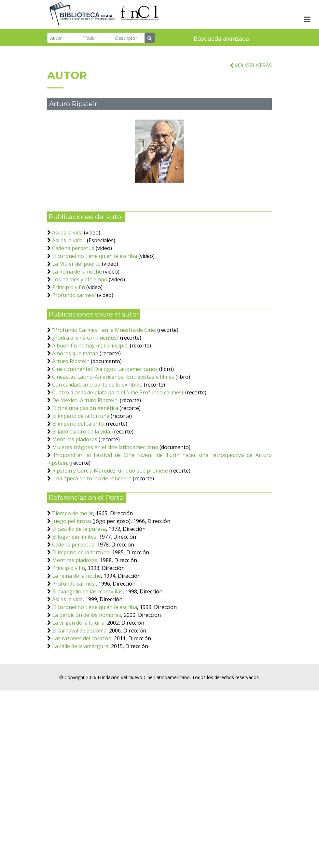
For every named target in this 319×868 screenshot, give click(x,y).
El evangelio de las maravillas (87, 620)
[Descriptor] (128, 39)
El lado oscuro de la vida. (82, 461)
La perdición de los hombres (87, 644)
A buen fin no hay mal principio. (90, 375)
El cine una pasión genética (85, 437)
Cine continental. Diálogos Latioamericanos (105, 398)
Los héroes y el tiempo (80, 308)
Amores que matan (75, 382)
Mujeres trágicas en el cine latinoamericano (105, 476)
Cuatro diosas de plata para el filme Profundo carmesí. (118, 421)
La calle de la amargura (80, 675)
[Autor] (64, 39)
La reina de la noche (76, 605)
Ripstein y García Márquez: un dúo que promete (110, 500)
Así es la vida (67, 262)
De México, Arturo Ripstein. (85, 429)
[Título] (96, 39)
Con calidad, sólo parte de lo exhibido (97, 414)
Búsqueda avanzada (221, 39)
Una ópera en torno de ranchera (92, 507)
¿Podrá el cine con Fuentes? (86, 367)
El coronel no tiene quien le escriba (95, 285)
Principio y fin (69, 316)
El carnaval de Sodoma (79, 660)
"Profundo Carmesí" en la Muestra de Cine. (104, 359)
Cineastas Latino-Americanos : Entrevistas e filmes (113, 406)
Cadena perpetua (73, 277)
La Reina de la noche (77, 301)
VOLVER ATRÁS (251, 94)
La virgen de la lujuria (78, 652)
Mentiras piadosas (75, 468)
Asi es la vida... (69, 269)
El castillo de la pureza (79, 558)
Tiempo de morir (73, 542)
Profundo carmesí (74, 324)
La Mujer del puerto (76, 293)
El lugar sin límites (74, 566)
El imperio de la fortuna (81, 445)
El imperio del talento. (78, 453)
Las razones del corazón (82, 667)
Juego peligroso (72, 550)
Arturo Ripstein (71, 390)
